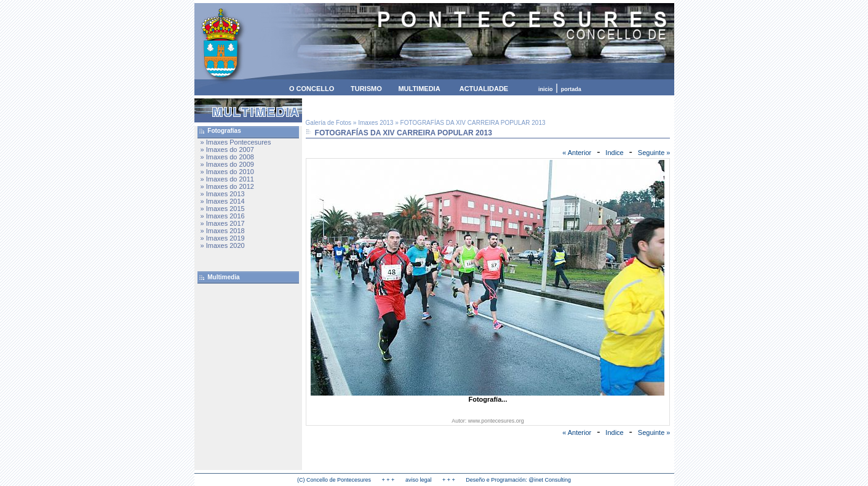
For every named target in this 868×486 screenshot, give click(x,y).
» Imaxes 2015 (223, 209)
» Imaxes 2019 (223, 238)
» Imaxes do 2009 (227, 164)
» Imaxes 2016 (223, 216)
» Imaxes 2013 (223, 194)
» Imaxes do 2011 (227, 179)
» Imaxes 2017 (223, 223)
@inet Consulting (550, 480)
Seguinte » (654, 153)
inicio (546, 89)
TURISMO (366, 89)
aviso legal (419, 480)
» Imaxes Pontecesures (236, 142)
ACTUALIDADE (484, 89)
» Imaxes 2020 (223, 245)
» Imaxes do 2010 (227, 172)
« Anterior (577, 153)
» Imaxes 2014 (223, 201)
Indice (614, 153)
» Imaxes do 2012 (227, 186)
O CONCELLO (312, 89)
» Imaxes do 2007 (227, 149)
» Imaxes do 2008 (227, 157)
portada (571, 89)
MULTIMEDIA (419, 89)
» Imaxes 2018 (223, 231)
